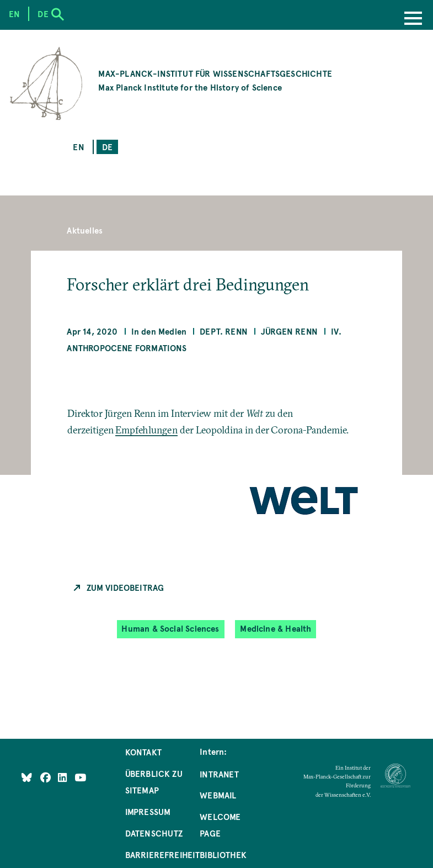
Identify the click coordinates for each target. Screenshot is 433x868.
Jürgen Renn (289, 331)
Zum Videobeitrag (125, 588)
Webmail (218, 795)
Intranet (219, 774)
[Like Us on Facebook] (47, 777)
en (78, 147)
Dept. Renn (224, 331)
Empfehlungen (146, 430)
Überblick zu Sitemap (154, 782)
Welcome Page (220, 825)
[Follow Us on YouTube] (80, 777)
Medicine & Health (276, 629)
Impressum (148, 812)
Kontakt (143, 752)
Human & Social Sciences (170, 629)
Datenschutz (154, 833)
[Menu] (413, 19)
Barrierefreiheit (163, 855)
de (107, 147)
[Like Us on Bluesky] (27, 777)
